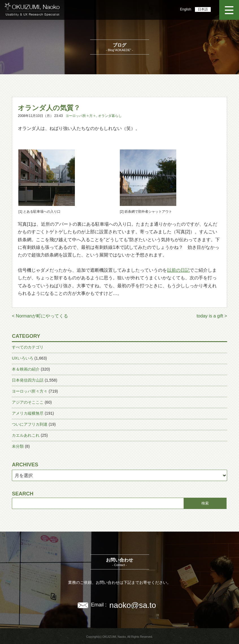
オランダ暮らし (110, 116)
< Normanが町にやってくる (40, 316)
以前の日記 (178, 270)
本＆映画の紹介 (26, 369)
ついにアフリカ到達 (30, 424)
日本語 (203, 9)
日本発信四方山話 (28, 380)
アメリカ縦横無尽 (28, 413)
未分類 (18, 446)
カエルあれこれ (26, 435)
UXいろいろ (22, 358)
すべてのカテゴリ (28, 347)
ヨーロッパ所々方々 (81, 116)
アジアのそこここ (28, 402)
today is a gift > (212, 316)
